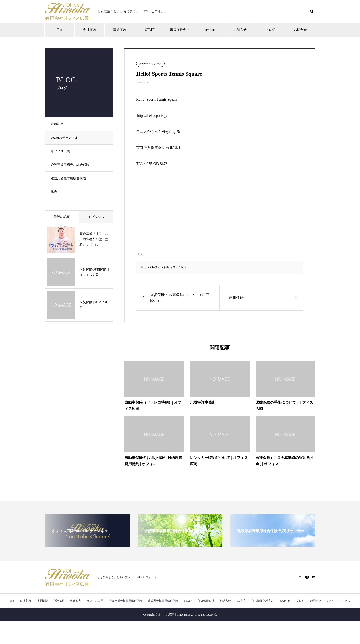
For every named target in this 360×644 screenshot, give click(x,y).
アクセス (345, 601)
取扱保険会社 (180, 30)
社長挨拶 (42, 601)
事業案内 (120, 30)
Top (59, 30)
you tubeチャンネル (65, 138)
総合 (55, 192)
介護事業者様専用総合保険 (71, 165)
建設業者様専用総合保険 (69, 178)
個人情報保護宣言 (263, 601)
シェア (141, 254)
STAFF (150, 30)
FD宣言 (241, 601)
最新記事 (58, 124)
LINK (330, 601)
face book (210, 30)
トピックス (96, 217)
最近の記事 (62, 217)
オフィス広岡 (61, 151)
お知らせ (240, 30)
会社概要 (59, 601)
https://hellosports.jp (152, 115)
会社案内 (90, 30)
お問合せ (300, 30)
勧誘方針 (225, 601)
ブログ (270, 30)
